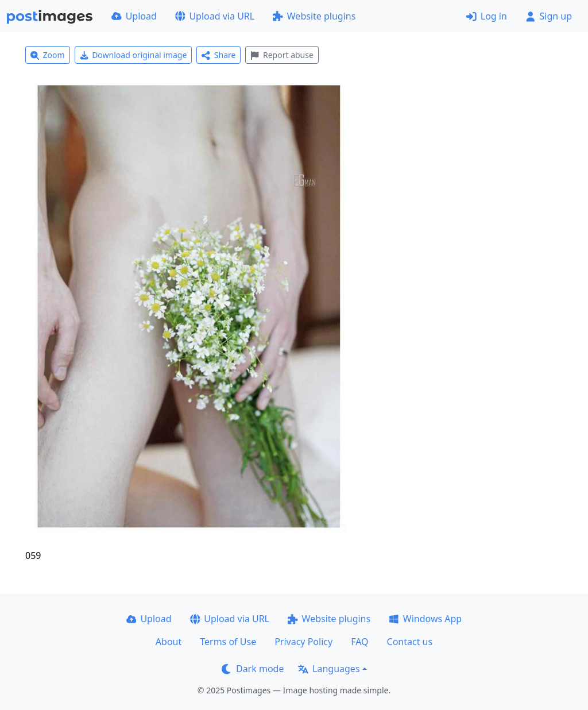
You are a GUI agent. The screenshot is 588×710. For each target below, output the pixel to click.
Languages (329, 669)
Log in (487, 16)
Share (218, 55)
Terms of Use (228, 642)
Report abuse (282, 55)
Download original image (134, 55)
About (169, 642)
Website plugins (314, 16)
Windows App (425, 619)
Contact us (410, 642)
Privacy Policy (303, 642)
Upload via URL (215, 16)
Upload (134, 16)
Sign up (549, 16)
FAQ (359, 642)
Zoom (48, 55)
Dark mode (253, 669)
